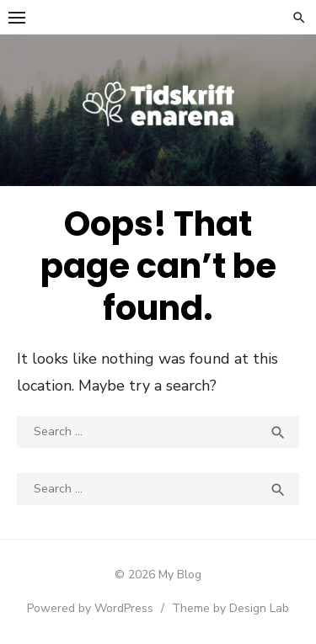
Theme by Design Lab (230, 608)
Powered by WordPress (90, 608)
